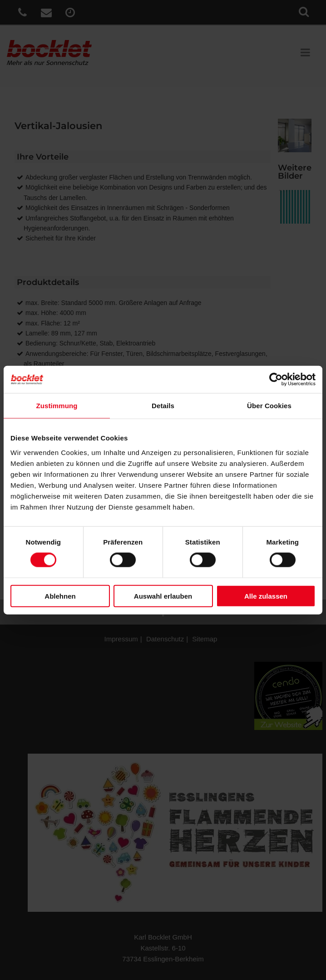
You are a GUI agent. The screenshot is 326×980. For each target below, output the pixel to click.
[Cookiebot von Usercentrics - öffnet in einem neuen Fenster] (276, 380)
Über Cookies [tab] (269, 406)
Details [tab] (163, 406)
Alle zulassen (266, 596)
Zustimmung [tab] (57, 406)
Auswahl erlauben (163, 596)
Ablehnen (60, 596)
